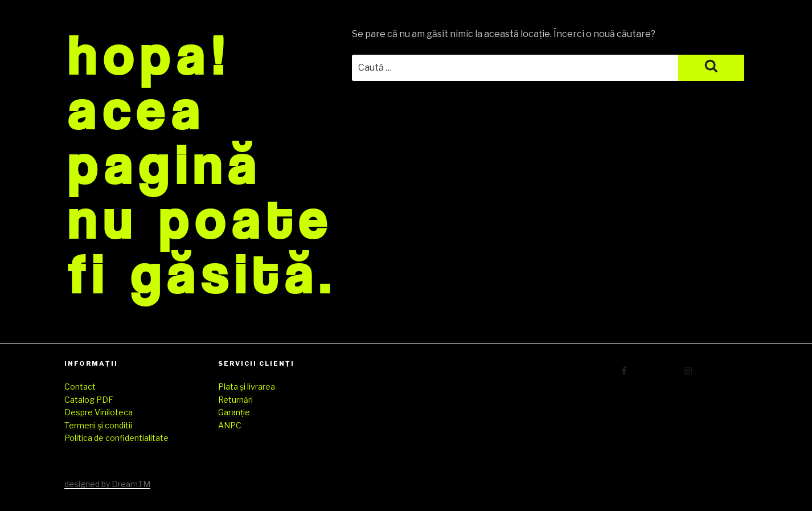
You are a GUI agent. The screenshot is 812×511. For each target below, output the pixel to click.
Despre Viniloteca (99, 412)
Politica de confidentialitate (116, 438)
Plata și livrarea (247, 387)
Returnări (235, 400)
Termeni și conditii (98, 425)
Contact (80, 387)
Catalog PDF (89, 400)
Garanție (234, 412)
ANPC (230, 425)
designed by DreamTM (107, 484)
